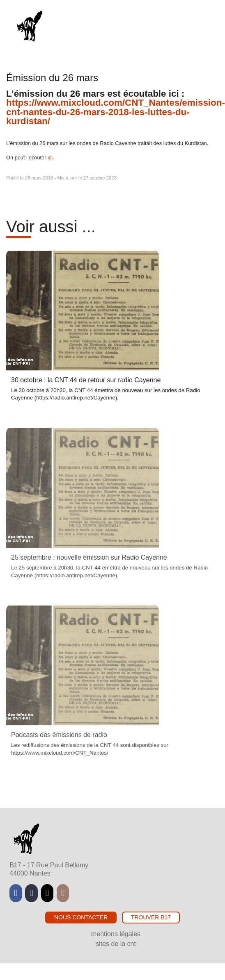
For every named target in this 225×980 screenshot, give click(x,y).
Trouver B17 (151, 917)
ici (50, 158)
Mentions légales (116, 934)
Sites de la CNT (116, 944)
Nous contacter (81, 917)
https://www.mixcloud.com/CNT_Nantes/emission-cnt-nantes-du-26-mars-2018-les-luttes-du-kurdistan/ (116, 112)
